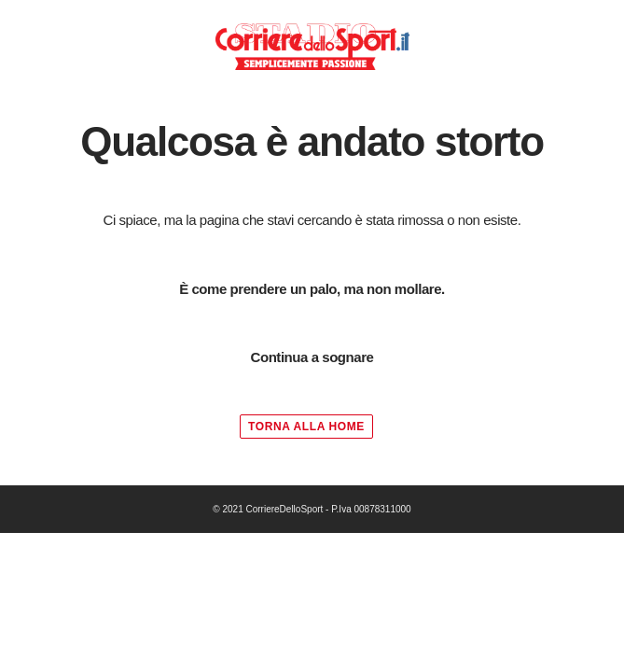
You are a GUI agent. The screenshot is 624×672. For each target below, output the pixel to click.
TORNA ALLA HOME (306, 427)
